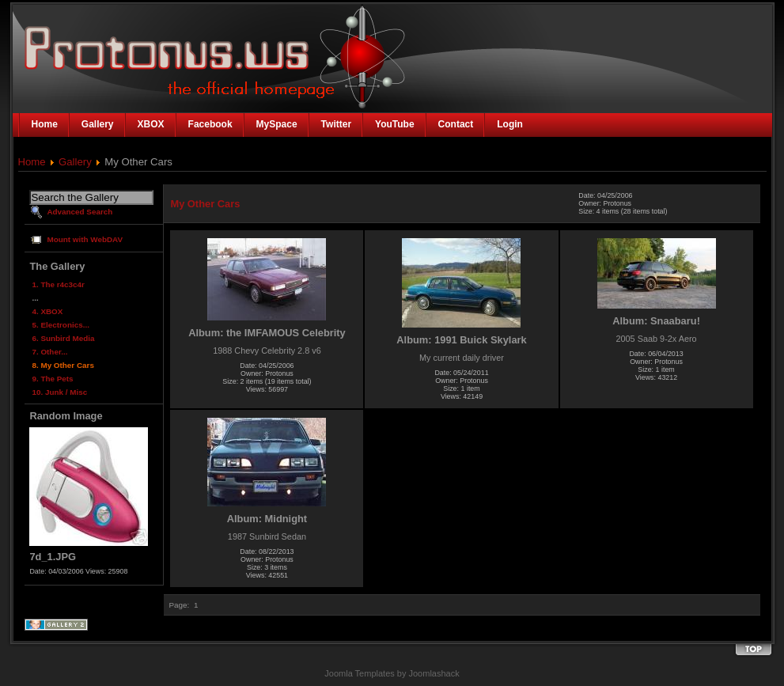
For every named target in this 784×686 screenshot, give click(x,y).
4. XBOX (47, 311)
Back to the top (753, 650)
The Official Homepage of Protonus (149, 49)
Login (510, 124)
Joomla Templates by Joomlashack (392, 673)
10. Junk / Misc (59, 392)
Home (32, 162)
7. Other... (49, 352)
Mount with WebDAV (85, 239)
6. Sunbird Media (63, 338)
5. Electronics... (60, 325)
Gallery (75, 162)
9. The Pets (52, 379)
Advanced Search (80, 212)
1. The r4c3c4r (58, 284)
